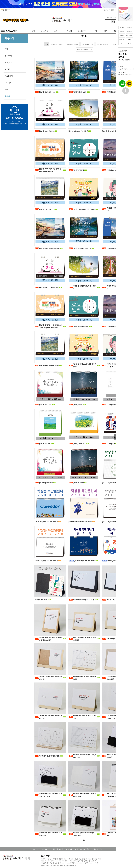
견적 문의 (129, 31)
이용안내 (69, 849)
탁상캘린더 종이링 (72, 44)
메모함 (69, 31)
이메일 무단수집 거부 (82, 849)
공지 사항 (122, 28)
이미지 (129, 43)
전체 (47, 44)
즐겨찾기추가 (6, 10)
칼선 (122, 43)
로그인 (106, 10)
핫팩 (106, 31)
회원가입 (112, 10)
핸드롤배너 (82, 31)
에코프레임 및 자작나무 (84, 49)
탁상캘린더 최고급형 (103, 44)
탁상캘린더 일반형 (57, 44)
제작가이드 (122, 39)
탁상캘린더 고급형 (88, 44)
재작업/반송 (129, 35)
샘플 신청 (122, 31)
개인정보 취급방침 (57, 849)
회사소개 (36, 849)
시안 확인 (129, 28)
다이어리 (95, 31)
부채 (33, 31)
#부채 (113, 22)
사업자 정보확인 (97, 849)
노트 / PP (57, 31)
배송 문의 (122, 35)
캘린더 (7, 96)
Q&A (129, 39)
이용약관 (45, 849)
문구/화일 (45, 31)
